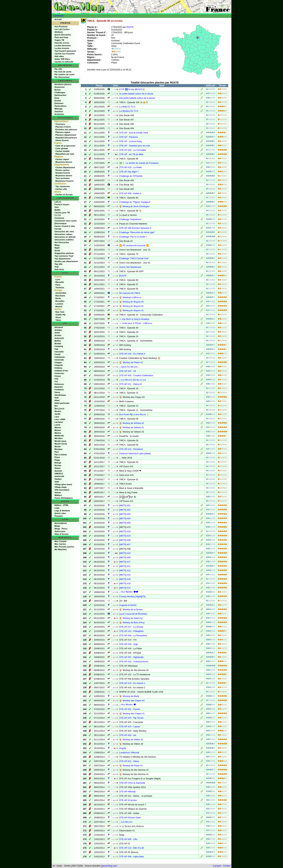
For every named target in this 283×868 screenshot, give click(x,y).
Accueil (58, 19)
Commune (59, 218)
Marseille (60, 282)
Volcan (58, 493)
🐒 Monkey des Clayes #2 (132, 701)
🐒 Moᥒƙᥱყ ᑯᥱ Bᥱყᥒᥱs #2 (131, 310)
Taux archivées (63, 178)
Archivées (59, 114)
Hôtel (57, 400)
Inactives (59, 111)
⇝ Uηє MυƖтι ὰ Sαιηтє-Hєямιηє (134, 319)
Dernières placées (63, 84)
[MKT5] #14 (125, 588)
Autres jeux (60, 531)
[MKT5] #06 (125, 540)
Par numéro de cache (65, 74)
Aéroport (59, 327)
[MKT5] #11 (125, 566)
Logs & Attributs (62, 511)
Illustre (58, 411)
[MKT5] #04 (125, 519)
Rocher (58, 465)
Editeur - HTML (62, 505)
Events (58, 101)
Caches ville (61, 189)
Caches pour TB (62, 213)
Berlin (58, 298)
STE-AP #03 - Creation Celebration (136, 375)
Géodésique (60, 395)
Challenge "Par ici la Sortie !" (133, 237)
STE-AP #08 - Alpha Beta (131, 857)
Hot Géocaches (62, 242)
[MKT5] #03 (125, 514)
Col (56, 381)
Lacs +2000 (60, 419)
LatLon (58, 202)
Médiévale (59, 436)
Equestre (59, 387)
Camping (59, 346)
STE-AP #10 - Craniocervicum (134, 662)
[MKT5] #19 (125, 579)
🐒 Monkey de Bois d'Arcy (132, 623)
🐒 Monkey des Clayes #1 (132, 714)
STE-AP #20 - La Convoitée (133, 150)
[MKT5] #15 (125, 575)
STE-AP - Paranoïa (129, 137)
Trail (57, 267)
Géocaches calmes (63, 234)
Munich (59, 306)
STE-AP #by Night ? (129, 172)
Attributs (59, 32)
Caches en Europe (64, 195)
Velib (57, 482)
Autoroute (59, 338)
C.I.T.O (58, 215)
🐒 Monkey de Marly (129, 696)
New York (60, 312)
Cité (56, 379)
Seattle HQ (60, 315)
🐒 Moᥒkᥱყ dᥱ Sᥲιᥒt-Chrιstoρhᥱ (134, 206)
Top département (62, 259)
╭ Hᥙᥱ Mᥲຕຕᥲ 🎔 (128, 705)
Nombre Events (63, 173)
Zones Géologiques (64, 498)
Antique (58, 330)
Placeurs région (63, 132)
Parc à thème (61, 455)
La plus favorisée (63, 46)
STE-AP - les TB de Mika (131, 154)
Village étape (61, 487)
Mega (57, 245)
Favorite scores (62, 43)
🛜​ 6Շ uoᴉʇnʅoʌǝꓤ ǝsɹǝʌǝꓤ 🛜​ (134, 245)
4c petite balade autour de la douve (136, 94)
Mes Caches (60, 544)
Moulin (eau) (60, 441)
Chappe (58, 362)
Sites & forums (62, 534)
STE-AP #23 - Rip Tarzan (131, 718)
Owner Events (62, 140)
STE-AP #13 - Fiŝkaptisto (131, 631)
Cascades (59, 352)
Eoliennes (59, 384)
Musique (59, 449)
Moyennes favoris (64, 162)
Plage (57, 460)
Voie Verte (59, 269)
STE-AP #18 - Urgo (129, 644)
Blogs (57, 526)
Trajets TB (59, 40)
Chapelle (59, 365)
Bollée (57, 210)
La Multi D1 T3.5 (127, 107)
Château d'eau (61, 371)
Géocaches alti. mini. (64, 232)
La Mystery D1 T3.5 (129, 111)
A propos (217, 866)
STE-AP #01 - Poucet (130, 709)
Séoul (58, 317)
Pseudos (59, 516)
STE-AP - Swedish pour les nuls (135, 146)
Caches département (65, 167)
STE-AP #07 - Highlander (131, 657)
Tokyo (58, 320)
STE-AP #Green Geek (130, 818)
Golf (56, 398)
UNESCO (59, 474)
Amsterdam (61, 293)
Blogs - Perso (61, 529)
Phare (57, 457)
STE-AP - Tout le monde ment (134, 133)
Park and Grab (61, 37)
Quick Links (60, 513)
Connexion (59, 16)
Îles (56, 406)
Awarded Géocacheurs (66, 138)
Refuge (58, 463)
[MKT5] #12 (125, 571)
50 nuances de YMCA (130, 293)
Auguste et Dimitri (128, 605)
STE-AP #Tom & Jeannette (132, 783)
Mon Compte (61, 541)
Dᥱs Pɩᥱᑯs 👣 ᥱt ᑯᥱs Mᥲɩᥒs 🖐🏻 (134, 414)
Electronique (61, 223)
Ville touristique (62, 490)
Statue (58, 468)
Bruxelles (60, 301)
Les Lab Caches (62, 29)
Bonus (58, 90)
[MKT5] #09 (125, 558)
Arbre (57, 333)
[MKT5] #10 (125, 553)
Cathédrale (60, 357)
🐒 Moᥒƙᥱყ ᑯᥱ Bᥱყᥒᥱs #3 (131, 302)
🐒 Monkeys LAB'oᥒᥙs (130, 297)
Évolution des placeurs (66, 129)
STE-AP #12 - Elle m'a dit (131, 848)
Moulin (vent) (61, 444)
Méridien (59, 438)
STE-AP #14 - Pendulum (131, 449)
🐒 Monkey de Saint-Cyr (131, 618)
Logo (57, 508)
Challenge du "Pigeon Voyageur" (135, 202)
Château (58, 368)
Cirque (58, 376)
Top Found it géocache (65, 51)
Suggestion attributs (64, 253)
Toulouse (60, 288)
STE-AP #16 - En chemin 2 (132, 354)
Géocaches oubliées (64, 240)
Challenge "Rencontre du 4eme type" (137, 232)
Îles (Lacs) (59, 409)
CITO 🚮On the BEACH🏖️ (132, 89)
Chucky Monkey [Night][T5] (132, 597)
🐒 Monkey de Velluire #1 (132, 427)
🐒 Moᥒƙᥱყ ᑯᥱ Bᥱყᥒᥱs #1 (131, 306)
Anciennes (60, 87)
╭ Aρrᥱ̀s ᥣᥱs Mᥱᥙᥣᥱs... (129, 367)
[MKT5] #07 (125, 545)
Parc (57, 452)
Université (59, 476)
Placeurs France (63, 127)
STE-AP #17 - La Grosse (131, 627)
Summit (58, 471)
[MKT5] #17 (125, 562)
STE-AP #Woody (127, 792)
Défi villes (59, 56)
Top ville (58, 264)
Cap (56, 349)
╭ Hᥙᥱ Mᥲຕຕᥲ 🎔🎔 (129, 592)
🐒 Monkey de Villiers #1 (131, 740)
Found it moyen (62, 204)
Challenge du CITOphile (131, 176)
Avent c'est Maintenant (130, 267)
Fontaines (59, 390)
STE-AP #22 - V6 (128, 371)
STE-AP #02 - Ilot (128, 735)
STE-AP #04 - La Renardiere (133, 636)
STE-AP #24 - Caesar (130, 727)
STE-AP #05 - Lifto (128, 839)
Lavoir (57, 425)
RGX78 (130, 27)
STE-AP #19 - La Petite (131, 167)
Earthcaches (60, 95)
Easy (57, 98)
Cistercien (59, 373)
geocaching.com (109, 866)
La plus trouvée (62, 48)
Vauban (58, 479)
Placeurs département (66, 135)
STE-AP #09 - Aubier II (130, 193)
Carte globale (62, 148)
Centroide (59, 360)
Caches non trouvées (65, 54)
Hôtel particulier (62, 403)
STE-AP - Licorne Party (131, 141)
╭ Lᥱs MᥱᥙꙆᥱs (126, 822)
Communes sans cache (66, 221)
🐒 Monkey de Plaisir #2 (131, 362)
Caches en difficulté (64, 62)
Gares (57, 392)
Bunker (58, 344)
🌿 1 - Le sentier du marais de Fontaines (139, 163)
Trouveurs (60, 124)
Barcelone (60, 296)
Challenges (60, 92)
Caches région (62, 159)
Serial (57, 251)
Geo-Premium (61, 27)
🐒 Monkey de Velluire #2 (132, 423)
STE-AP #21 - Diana (129, 761)
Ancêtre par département (66, 261)
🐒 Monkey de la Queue (131, 610)
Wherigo (58, 109)
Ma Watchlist (61, 549)
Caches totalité (62, 151)
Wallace (58, 495)
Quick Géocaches (63, 35)
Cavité (57, 354)
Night (57, 248)
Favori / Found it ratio (65, 226)
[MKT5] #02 (125, 510)
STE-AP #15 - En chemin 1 (132, 683)
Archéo (58, 335)
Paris (58, 285)
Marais (58, 430)
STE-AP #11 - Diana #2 (131, 384)
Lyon (58, 279)
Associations (61, 523)
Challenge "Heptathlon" (130, 219)
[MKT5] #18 (125, 532)
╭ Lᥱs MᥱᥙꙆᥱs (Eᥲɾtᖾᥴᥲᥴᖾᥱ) (133, 380)
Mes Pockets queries (64, 547)
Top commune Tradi (64, 256)
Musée (58, 446)
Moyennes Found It (64, 181)
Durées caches (62, 170)
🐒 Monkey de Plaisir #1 (131, 766)
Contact (227, 866)
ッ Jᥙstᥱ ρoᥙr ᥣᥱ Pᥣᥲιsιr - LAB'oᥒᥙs (136, 323)
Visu (57, 207)
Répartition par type (65, 154)
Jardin (57, 414)
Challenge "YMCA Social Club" (134, 258)
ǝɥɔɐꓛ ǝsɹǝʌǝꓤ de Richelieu (133, 614)
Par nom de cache (63, 72)
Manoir (58, 427)
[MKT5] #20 (125, 536)
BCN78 (123, 276)
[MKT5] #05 (125, 523)
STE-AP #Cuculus (128, 800)
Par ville (58, 69)
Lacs (57, 417)
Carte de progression (65, 146)
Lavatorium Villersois (129, 753)
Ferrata (58, 229)
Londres (59, 304)
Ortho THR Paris (62, 59)
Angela (123, 748)
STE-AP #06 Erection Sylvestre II (135, 228)
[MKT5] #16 (125, 584)
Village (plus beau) (63, 484)
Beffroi (58, 341)
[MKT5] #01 (125, 506)
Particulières (60, 106)
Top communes (63, 186)
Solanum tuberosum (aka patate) (135, 454)
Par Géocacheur (62, 77)
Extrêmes (59, 103)
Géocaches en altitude (65, 237)
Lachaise (59, 422)
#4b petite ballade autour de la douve (137, 98)
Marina (58, 433)
